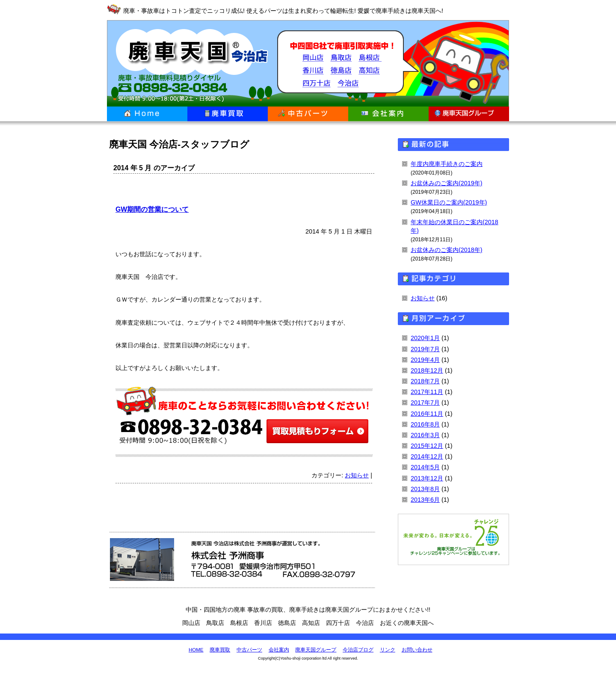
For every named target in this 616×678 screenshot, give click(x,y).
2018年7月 (425, 381)
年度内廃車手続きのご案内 (447, 164)
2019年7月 (425, 349)
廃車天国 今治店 (187, 63)
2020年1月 (425, 338)
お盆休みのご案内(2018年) (447, 250)
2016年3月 (425, 435)
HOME (196, 650)
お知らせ (357, 475)
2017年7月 (425, 403)
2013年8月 (425, 489)
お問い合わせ (417, 650)
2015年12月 (427, 446)
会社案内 (388, 114)
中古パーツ (308, 114)
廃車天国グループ (469, 114)
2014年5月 (425, 467)
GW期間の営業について (152, 209)
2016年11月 (427, 414)
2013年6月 (425, 500)
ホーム (147, 114)
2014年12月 (427, 456)
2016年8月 (425, 424)
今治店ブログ (358, 650)
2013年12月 (427, 478)
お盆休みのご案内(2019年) (447, 183)
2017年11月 (427, 392)
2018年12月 (427, 370)
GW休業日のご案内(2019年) (449, 202)
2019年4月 (425, 360)
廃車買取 (228, 114)
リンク (388, 650)
